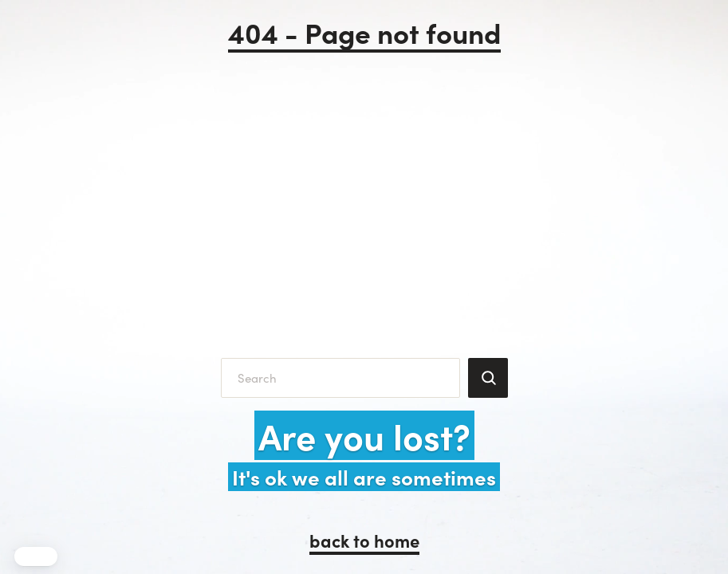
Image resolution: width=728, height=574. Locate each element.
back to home (364, 540)
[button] (36, 556)
